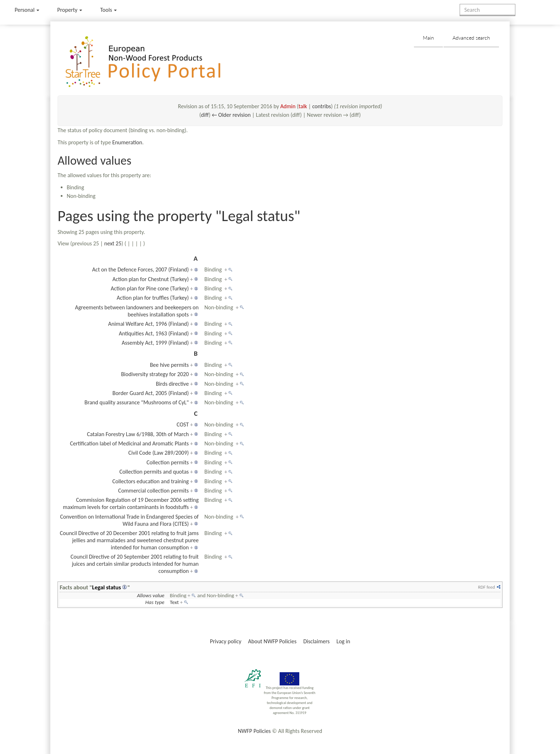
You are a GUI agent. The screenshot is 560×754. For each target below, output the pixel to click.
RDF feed (486, 587)
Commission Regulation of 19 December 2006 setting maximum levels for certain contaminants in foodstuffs (131, 503)
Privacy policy (226, 641)
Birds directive (172, 384)
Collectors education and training (150, 481)
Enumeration (127, 142)
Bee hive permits (169, 365)
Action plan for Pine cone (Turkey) (150, 288)
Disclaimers (316, 641)
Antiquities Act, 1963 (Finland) (154, 333)
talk (303, 106)
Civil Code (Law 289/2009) (158, 453)
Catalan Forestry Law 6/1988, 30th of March (138, 434)
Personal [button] (27, 10)
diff (205, 115)
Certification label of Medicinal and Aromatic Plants (129, 443)
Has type (155, 602)
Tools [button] (108, 10)
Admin (288, 106)
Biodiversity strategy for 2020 (155, 374)
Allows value (151, 595)
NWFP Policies (254, 731)
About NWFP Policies (272, 641)
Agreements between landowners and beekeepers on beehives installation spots (137, 311)
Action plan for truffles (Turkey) (153, 298)
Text (174, 602)
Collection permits (167, 462)
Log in (343, 641)
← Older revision (231, 115)
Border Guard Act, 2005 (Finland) (151, 393)
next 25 (113, 243)
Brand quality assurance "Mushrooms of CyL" (136, 402)
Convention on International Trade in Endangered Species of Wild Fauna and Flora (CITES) (129, 520)
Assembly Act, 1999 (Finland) (155, 343)
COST (183, 425)
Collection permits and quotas (154, 472)
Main (428, 38)
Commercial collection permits (154, 491)
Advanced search (471, 38)
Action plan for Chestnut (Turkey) (151, 279)
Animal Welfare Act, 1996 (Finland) (149, 324)
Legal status (107, 587)
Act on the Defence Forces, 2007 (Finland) (141, 269)
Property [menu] (70, 10)
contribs (322, 106)
